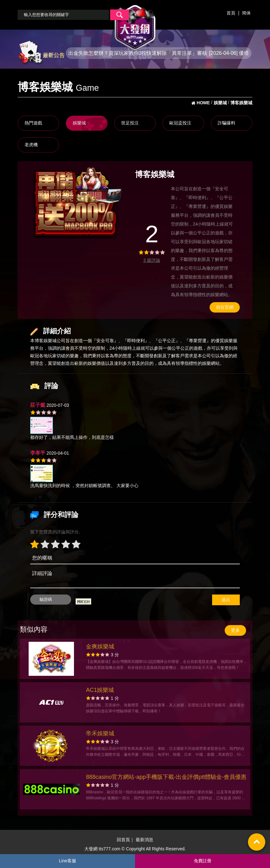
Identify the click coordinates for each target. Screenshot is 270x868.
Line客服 (67, 861)
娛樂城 (79, 123)
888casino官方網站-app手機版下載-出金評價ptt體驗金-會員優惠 (166, 777)
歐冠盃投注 (180, 123)
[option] (77, 203)
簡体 (246, 13)
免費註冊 (203, 861)
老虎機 (31, 145)
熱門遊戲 (33, 123)
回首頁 (123, 840)
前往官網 (225, 307)
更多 (235, 630)
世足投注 (130, 123)
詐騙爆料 (227, 123)
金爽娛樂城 (100, 647)
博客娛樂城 (46, 341)
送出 (226, 600)
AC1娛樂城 (100, 690)
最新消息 (144, 840)
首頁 (231, 13)
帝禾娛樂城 (100, 733)
